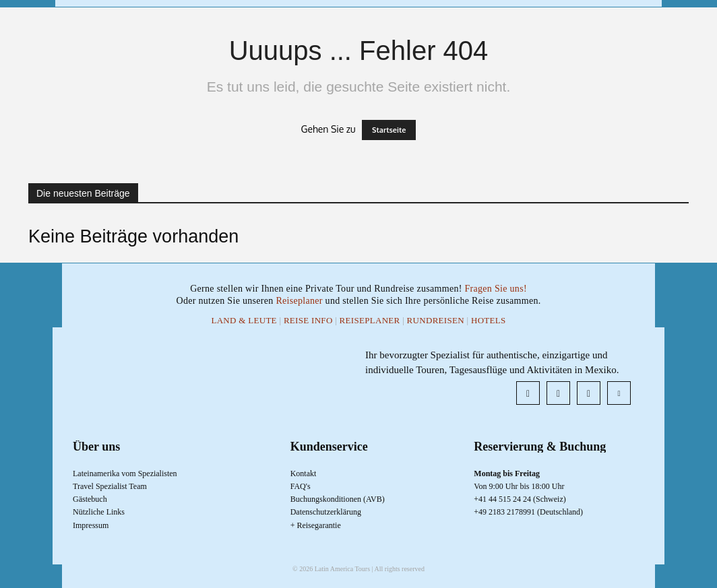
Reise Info (308, 320)
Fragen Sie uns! (495, 289)
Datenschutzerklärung (326, 512)
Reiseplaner (300, 301)
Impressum (91, 525)
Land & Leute (244, 320)
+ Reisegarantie (316, 525)
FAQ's (301, 486)
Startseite (389, 130)
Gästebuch (90, 499)
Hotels (489, 320)
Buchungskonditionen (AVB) (338, 499)
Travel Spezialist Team (110, 486)
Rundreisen (436, 320)
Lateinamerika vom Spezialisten (125, 473)
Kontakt (304, 473)
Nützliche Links (99, 512)
